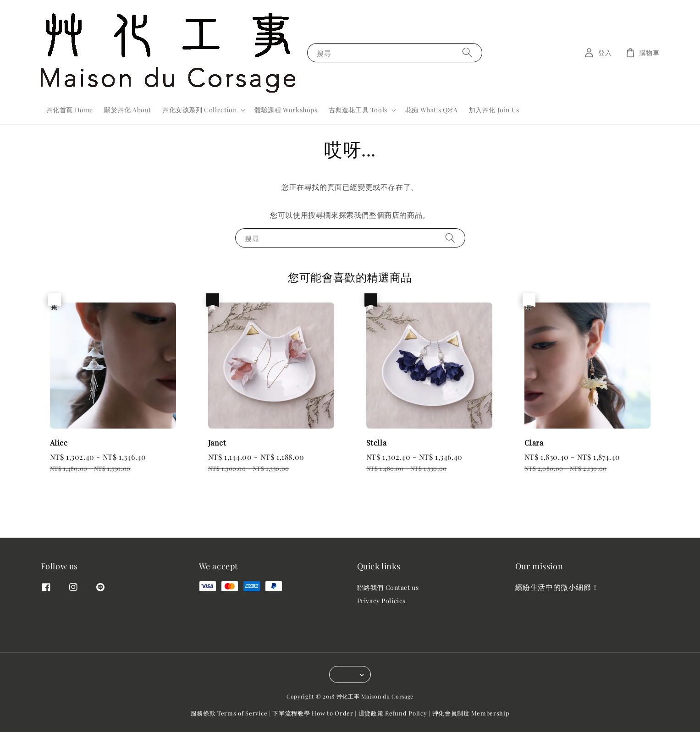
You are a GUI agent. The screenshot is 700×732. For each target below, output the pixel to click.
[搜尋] (467, 52)
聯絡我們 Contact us (388, 588)
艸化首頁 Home (70, 110)
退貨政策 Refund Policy (393, 713)
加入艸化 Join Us (494, 110)
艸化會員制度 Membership (471, 713)
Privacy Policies (382, 601)
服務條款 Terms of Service (229, 713)
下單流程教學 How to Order (313, 713)
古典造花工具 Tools (358, 110)
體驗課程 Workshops (286, 110)
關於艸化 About (128, 110)
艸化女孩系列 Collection (199, 110)
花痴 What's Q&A (432, 110)
